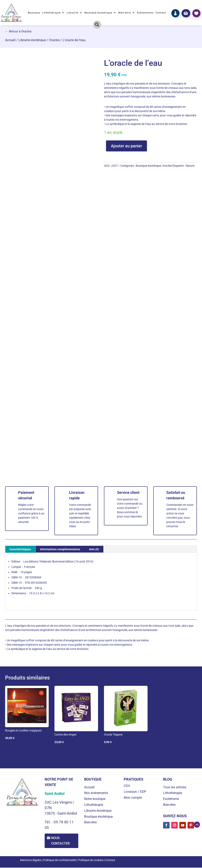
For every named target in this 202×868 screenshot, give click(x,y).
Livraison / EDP (135, 792)
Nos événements (96, 793)
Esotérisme (171, 799)
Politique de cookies (91, 860)
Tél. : (49, 822)
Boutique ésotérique (98, 13)
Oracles (54, 40)
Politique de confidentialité (60, 860)
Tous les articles (175, 787)
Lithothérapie (51, 13)
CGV (127, 786)
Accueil (10, 40)
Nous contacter (61, 841)
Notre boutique (95, 799)
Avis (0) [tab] (94, 549)
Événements (145, 13)
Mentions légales (31, 860)
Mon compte (133, 798)
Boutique (34, 13)
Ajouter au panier (126, 146)
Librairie (73, 13)
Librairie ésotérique (32, 40)
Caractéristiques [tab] (20, 549)
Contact (161, 13)
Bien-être (125, 13)
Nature (190, 166)
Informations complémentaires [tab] (60, 549)
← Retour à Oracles (18, 31)
